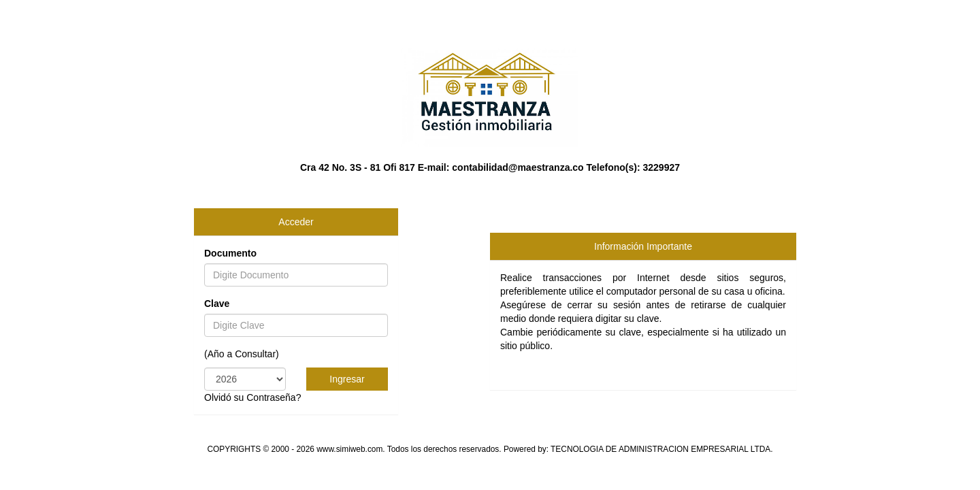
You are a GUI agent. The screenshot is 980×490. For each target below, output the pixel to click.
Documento (230, 253)
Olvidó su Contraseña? (252, 397)
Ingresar (347, 379)
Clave (217, 304)
